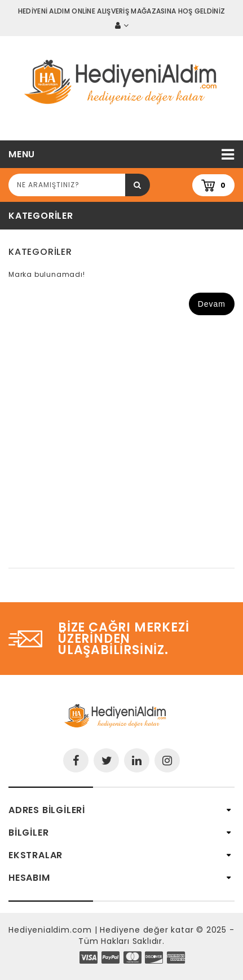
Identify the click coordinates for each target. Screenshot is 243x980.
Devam (212, 304)
